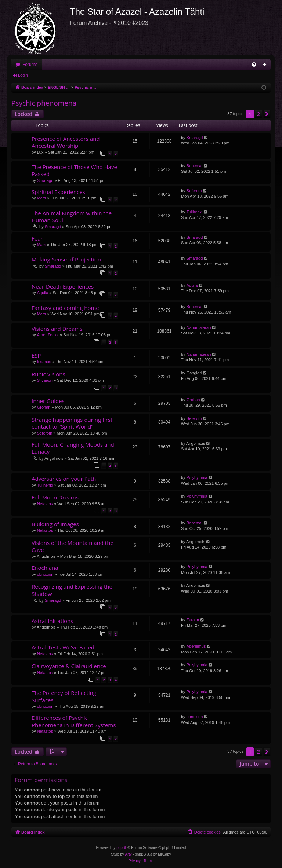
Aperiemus (196, 646)
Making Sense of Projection (66, 259)
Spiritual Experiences (58, 192)
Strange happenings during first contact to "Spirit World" (72, 423)
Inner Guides (48, 401)
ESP (36, 355)
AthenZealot (48, 335)
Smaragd (195, 138)
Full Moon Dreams (55, 497)
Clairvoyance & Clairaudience (69, 666)
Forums (30, 65)
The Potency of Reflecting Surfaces (64, 696)
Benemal (194, 166)
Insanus (44, 362)
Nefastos (45, 504)
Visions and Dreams (57, 329)
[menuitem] (254, 65)
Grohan (44, 407)
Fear (37, 238)
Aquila (43, 293)
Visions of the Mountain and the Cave (73, 546)
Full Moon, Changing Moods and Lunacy (73, 448)
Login (23, 75)
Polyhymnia (197, 477)
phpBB (122, 848)
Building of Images (55, 524)
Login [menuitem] (267, 66)
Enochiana (45, 568)
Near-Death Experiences (63, 286)
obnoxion (45, 574)
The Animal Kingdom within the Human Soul (72, 217)
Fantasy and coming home (65, 308)
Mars (41, 198)
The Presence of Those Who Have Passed (74, 170)
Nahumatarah (199, 327)
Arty (129, 854)
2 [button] (258, 114)
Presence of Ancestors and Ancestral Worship (66, 142)
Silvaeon (45, 380)
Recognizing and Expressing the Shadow (72, 590)
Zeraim (193, 620)
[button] (267, 114)
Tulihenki (195, 212)
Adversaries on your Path (64, 479)
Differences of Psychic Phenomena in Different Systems (74, 721)
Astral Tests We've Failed (63, 647)
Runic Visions (48, 374)
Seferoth (194, 191)
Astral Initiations (52, 621)
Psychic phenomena (44, 103)
